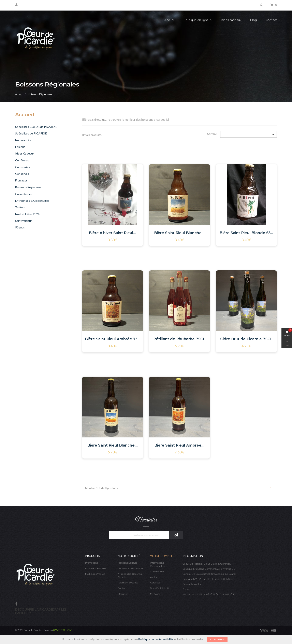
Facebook (16, 604)
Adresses (155, 583)
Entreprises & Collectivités (32, 201)
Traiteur (20, 207)
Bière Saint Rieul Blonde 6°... (246, 233)
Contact (122, 588)
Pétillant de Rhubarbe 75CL (179, 339)
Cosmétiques (24, 194)
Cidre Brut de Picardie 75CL (246, 339)
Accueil (25, 115)
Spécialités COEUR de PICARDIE (36, 127)
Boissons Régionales (28, 187)
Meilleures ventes (95, 574)
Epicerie (20, 147)
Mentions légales (127, 563)
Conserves (22, 174)
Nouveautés (23, 140)
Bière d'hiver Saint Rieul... (113, 233)
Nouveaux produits (96, 568)
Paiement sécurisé (128, 583)
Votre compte (161, 556)
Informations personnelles (157, 564)
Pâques (20, 227)
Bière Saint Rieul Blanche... (179, 233)
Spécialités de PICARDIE (31, 133)
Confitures (22, 160)
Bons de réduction (161, 588)
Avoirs (153, 577)
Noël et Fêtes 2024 (27, 214)
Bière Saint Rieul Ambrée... (179, 445)
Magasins (123, 594)
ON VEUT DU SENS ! (63, 630)
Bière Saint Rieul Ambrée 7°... (112, 339)
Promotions (92, 563)
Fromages (21, 180)
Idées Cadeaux (25, 153)
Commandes (157, 571)
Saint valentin (24, 221)
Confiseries (23, 167)
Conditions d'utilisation (130, 568)
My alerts (155, 594)
